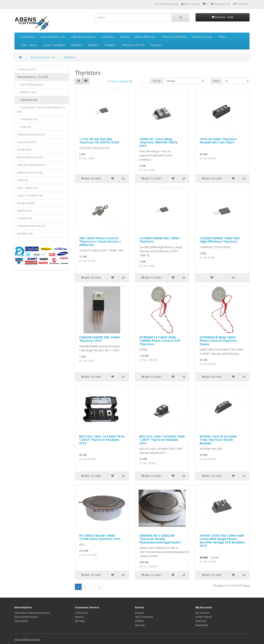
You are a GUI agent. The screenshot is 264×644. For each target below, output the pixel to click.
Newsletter (202, 625)
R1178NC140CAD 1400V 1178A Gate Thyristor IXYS (100, 537)
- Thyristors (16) (27, 100)
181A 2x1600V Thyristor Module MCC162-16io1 (218, 141)
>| (99, 587)
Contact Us (81, 613)
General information (26, 617)
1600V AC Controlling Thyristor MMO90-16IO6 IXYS (158, 142)
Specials (140, 625)
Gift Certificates (144, 617)
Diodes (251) (25, 150)
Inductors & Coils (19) (30, 173)
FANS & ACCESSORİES (174, 37)
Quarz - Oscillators (54, 45)
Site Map (80, 621)
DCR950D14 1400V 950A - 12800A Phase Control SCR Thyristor (160, 341)
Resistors (77, 45)
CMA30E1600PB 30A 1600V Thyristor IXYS (100, 339)
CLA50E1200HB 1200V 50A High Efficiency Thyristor (220, 240)
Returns (79, 617)
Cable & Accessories (83, 37)
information (21, 621)
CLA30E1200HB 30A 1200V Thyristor (159, 240)
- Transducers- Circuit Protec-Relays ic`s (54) (41, 110)
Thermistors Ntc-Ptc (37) (31, 226)
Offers (222, 37)
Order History (204, 617)
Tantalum (110, 45)
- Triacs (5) (24, 127)
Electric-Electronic (145, 37)
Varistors (156, 45)
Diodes (125, 37)
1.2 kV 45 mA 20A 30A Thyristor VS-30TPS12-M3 (99, 141)
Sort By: (157, 81)
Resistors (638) (26, 203)
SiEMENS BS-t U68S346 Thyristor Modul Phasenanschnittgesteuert (160, 539)
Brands (139, 613)
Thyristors (70, 57)
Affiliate (140, 621)
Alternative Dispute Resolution (32, 613)
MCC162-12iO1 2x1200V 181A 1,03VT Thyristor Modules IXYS (102, 440)
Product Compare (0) (120, 81)
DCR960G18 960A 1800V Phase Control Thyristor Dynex (218, 341)
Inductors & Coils (202, 37)
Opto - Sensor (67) (28, 188)
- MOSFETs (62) (27, 92)
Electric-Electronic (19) (30, 157)
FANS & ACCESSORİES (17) (32, 165)
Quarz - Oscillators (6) (30, 195)
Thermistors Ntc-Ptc (133, 45)
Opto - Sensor (29, 45)
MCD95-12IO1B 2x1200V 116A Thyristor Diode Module (218, 440)
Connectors (28, 37)
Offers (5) (23, 180)
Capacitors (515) (27, 142)
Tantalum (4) (24, 218)
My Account (202, 613)
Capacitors (108, 37)
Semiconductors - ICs (53, 37)
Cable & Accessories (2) (31, 134)
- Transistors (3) (27, 119)
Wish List (201, 621)
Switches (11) (25, 211)
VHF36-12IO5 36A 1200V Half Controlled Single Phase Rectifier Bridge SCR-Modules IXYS (222, 541)
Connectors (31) (26, 69)
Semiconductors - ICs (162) (33, 77)
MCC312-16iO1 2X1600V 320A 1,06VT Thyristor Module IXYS (162, 440)
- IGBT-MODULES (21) (30, 85)
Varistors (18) (25, 234)
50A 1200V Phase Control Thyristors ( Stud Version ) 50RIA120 (100, 241)
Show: (216, 81)
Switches (93, 45)
